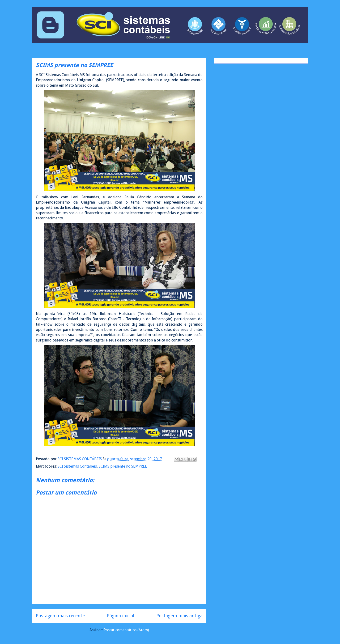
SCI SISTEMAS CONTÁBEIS (80, 459)
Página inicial (121, 616)
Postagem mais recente (60, 616)
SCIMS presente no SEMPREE (123, 466)
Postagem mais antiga (179, 616)
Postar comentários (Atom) (126, 630)
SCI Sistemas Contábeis (77, 466)
